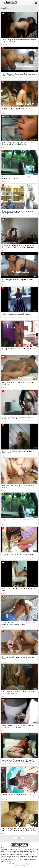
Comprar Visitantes (19, 866)
